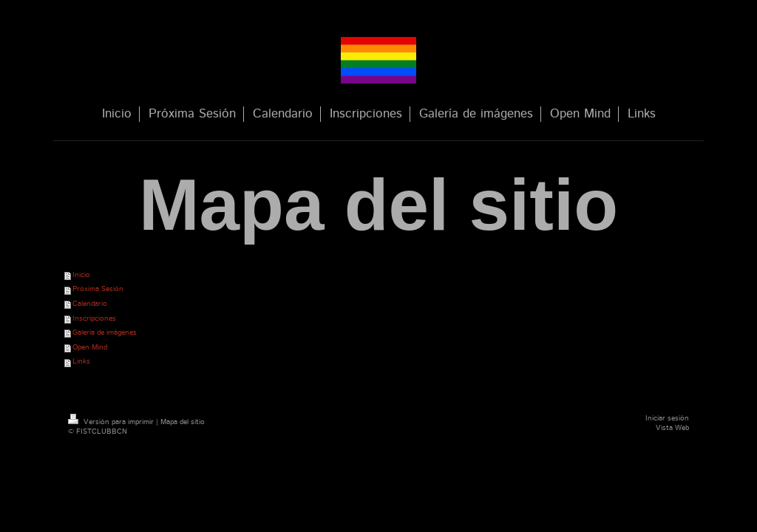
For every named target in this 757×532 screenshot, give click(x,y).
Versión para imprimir (112, 422)
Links (81, 361)
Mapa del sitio (183, 422)
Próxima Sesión (98, 289)
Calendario (90, 304)
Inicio (81, 275)
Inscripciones (94, 318)
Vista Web (672, 428)
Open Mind (90, 347)
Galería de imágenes (105, 332)
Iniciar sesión (667, 418)
